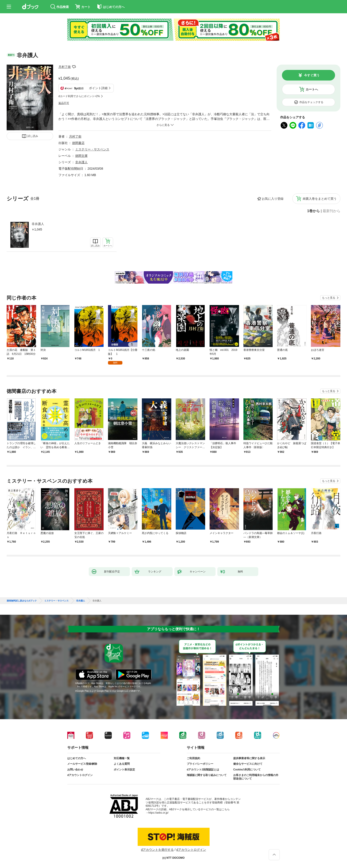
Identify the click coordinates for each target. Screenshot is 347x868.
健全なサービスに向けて (248, 764)
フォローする (74, 67)
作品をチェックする (311, 102)
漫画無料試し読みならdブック (22, 601)
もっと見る (329, 298)
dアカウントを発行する (157, 850)
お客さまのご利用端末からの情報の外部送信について (256, 777)
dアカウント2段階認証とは (203, 770)
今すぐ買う (312, 75)
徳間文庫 (81, 156)
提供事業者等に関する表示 (249, 758)
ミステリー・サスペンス (92, 149)
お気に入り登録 (273, 199)
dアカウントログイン (80, 775)
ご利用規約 (193, 758)
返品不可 (64, 103)
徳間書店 (78, 143)
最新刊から (332, 211)
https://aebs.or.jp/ (158, 813)
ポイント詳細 (98, 88)
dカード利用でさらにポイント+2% (79, 96)
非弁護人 (38, 224)
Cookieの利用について (247, 770)
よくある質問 (122, 764)
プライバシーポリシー (200, 764)
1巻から (313, 211)
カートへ (312, 89)
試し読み (33, 136)
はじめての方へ (77, 758)
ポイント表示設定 (124, 770)
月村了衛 (65, 67)
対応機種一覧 (122, 758)
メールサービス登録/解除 (82, 764)
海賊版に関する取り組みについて (207, 775)
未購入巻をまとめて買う (320, 199)
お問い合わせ (75, 770)
